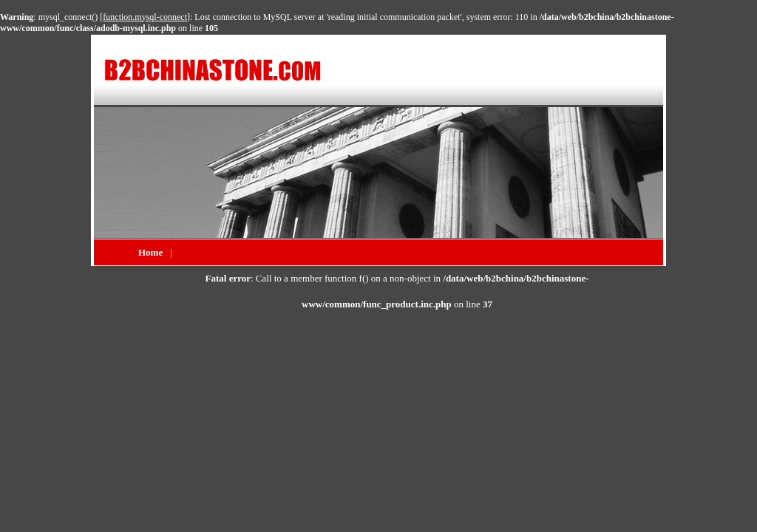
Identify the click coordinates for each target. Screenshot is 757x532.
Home (150, 252)
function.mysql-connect (145, 17)
